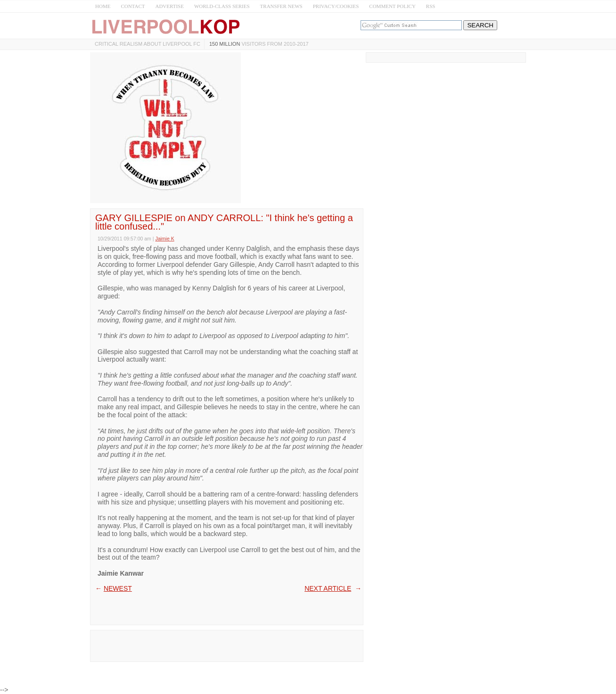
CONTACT (133, 6)
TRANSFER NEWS (281, 6)
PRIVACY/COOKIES (336, 6)
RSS (431, 6)
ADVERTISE (169, 6)
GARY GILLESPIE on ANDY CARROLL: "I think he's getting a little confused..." (224, 222)
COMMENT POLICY (392, 6)
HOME (103, 6)
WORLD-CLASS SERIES (222, 6)
